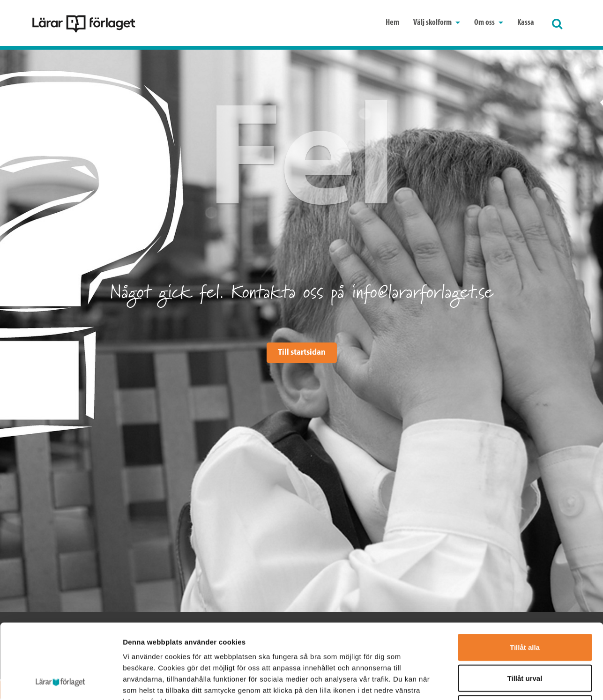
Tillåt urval (525, 608)
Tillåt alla (525, 577)
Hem (392, 23)
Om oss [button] (489, 23)
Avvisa (525, 638)
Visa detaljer (509, 681)
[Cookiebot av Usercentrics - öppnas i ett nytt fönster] (61, 682)
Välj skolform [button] (437, 23)
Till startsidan (302, 353)
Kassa (526, 23)
